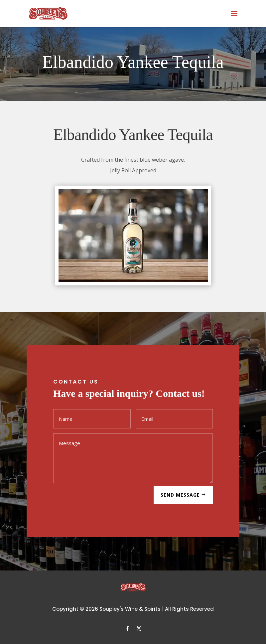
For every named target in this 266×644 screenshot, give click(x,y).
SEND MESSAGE (180, 495)
